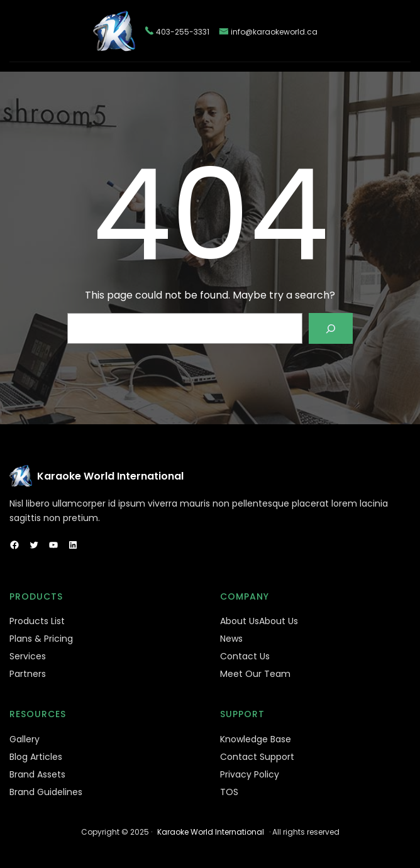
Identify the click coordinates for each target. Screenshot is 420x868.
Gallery (25, 739)
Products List (37, 621)
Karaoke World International (110, 476)
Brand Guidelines (46, 792)
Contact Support (257, 757)
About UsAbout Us (259, 621)
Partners (28, 674)
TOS (229, 792)
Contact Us (245, 656)
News (231, 639)
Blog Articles (36, 757)
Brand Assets (37, 774)
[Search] (331, 328)
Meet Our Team (255, 674)
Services (28, 656)
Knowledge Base (256, 739)
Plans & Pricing (41, 639)
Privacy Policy (250, 774)
